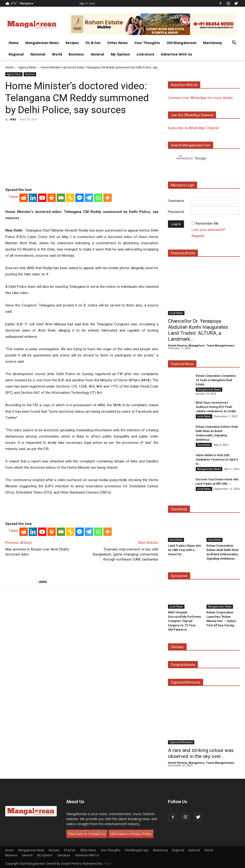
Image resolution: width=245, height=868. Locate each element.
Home (14, 43)
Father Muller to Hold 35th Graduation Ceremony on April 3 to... (217, 460)
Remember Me (207, 223)
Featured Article (183, 253)
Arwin (107, 864)
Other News (117, 43)
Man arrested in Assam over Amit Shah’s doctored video (37, 552)
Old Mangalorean (182, 43)
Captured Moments (186, 682)
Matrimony (213, 43)
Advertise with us (184, 85)
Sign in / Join (87, 3)
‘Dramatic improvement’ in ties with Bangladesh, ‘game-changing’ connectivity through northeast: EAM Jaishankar (126, 554)
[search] (200, 159)
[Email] (61, 198)
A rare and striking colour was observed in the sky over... (201, 753)
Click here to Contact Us (87, 834)
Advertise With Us (177, 54)
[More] (108, 198)
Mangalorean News (42, 43)
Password (176, 212)
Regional (16, 54)
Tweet (14, 197)
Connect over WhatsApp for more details (200, 98)
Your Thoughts (147, 43)
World (57, 54)
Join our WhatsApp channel (192, 115)
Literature (145, 54)
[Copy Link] (70, 198)
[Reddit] (24, 198)
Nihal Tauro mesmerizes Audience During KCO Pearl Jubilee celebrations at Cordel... (217, 407)
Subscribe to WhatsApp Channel (193, 128)
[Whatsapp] (98, 198)
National (38, 54)
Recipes (72, 43)
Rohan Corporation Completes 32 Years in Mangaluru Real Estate (216, 380)
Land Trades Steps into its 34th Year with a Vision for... (184, 550)
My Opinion (120, 54)
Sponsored (179, 576)
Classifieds (204, 445)
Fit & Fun (93, 43)
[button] (234, 43)
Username (176, 201)
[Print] (52, 198)
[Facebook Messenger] (80, 198)
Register (198, 236)
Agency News (27, 67)
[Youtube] (42, 198)
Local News (176, 313)
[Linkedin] (33, 198)
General (97, 54)
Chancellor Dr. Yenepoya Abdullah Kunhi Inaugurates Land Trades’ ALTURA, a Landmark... (198, 330)
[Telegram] (89, 198)
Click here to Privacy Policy (131, 834)
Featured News (182, 364)
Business (76, 54)
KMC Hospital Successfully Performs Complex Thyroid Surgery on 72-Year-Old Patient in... (184, 621)
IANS (13, 119)
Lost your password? (208, 230)
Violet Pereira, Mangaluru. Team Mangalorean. (201, 345)
